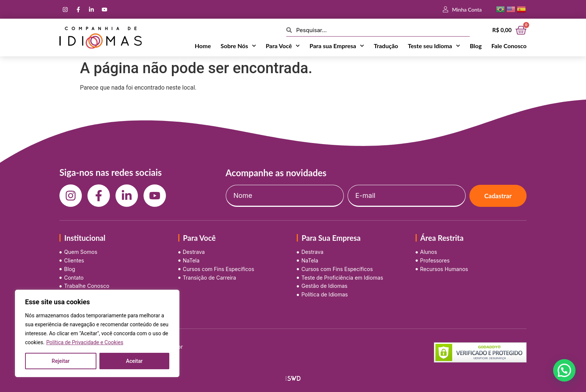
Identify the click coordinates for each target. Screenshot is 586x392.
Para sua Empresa (337, 46)
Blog (476, 46)
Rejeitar (61, 361)
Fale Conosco (509, 46)
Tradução (386, 46)
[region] (97, 333)
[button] (564, 370)
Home (203, 46)
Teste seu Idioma (434, 46)
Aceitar (134, 361)
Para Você (283, 46)
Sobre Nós (238, 46)
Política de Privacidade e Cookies (85, 342)
